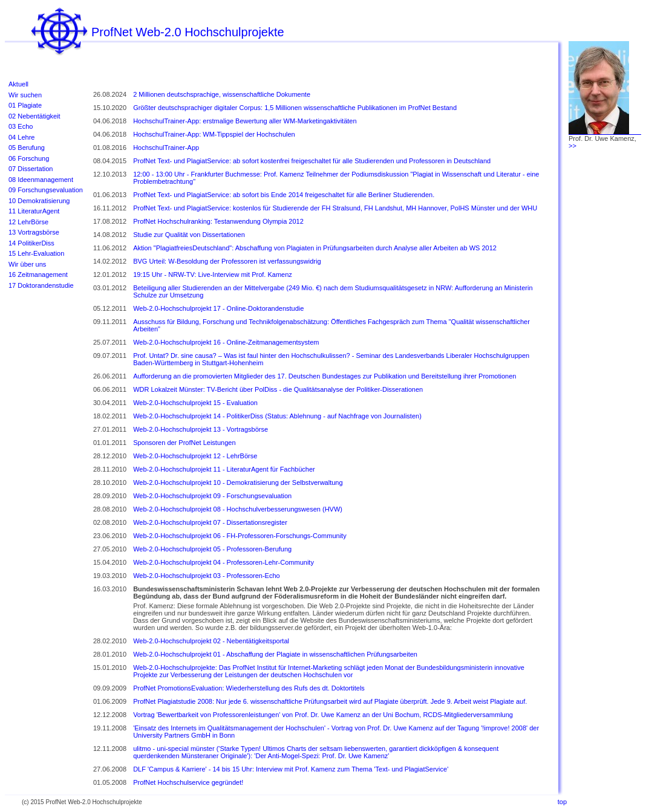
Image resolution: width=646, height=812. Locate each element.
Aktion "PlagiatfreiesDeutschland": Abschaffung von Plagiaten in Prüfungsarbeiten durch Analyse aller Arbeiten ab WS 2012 (315, 248)
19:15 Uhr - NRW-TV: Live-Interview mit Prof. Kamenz (213, 274)
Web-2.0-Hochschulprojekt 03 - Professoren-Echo (207, 576)
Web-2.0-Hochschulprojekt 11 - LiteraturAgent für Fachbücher (224, 469)
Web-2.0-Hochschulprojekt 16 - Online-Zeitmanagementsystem (226, 342)
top (562, 802)
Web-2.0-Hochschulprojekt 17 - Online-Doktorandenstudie (218, 308)
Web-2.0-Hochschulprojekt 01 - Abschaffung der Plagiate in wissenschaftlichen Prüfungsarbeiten (275, 654)
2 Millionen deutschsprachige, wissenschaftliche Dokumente (222, 94)
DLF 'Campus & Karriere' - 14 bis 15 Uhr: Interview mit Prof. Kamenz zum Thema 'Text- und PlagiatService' (291, 769)
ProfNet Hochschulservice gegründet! (188, 782)
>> (573, 146)
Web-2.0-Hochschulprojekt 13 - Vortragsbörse (201, 429)
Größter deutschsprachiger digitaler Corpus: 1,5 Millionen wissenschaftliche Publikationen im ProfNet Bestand (295, 108)
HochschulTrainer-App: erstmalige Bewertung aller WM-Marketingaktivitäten (245, 121)
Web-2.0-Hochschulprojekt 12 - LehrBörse (195, 456)
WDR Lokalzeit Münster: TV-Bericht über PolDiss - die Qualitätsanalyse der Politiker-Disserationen (278, 389)
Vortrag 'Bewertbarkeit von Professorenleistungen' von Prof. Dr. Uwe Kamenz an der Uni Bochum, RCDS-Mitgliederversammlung (323, 715)
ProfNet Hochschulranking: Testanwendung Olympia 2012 (218, 221)
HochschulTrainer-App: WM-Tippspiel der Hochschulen (214, 134)
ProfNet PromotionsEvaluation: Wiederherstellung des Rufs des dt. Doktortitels (249, 688)
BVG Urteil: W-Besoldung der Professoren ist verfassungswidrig (227, 261)
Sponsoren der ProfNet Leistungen (184, 443)
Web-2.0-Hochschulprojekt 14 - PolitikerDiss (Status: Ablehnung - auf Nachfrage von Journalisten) (277, 416)
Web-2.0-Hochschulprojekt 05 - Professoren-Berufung (212, 549)
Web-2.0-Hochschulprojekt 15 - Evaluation (195, 403)
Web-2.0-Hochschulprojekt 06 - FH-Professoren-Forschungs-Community (240, 536)
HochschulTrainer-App (166, 148)
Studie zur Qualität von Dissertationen (189, 235)
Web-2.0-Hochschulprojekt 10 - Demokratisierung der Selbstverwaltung (238, 482)
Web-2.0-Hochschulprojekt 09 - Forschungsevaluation (212, 496)
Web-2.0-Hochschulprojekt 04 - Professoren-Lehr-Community (223, 562)
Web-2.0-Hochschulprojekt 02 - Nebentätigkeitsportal (211, 641)
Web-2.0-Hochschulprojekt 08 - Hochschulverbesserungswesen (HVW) (238, 509)
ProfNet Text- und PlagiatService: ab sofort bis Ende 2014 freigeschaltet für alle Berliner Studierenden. (284, 195)
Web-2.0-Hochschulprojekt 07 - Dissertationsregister (210, 522)
